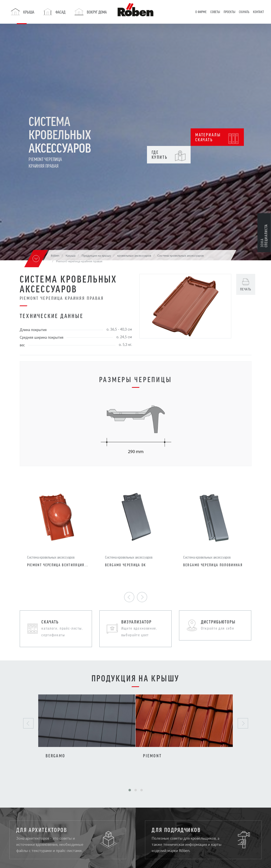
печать (246, 289)
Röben (55, 255)
